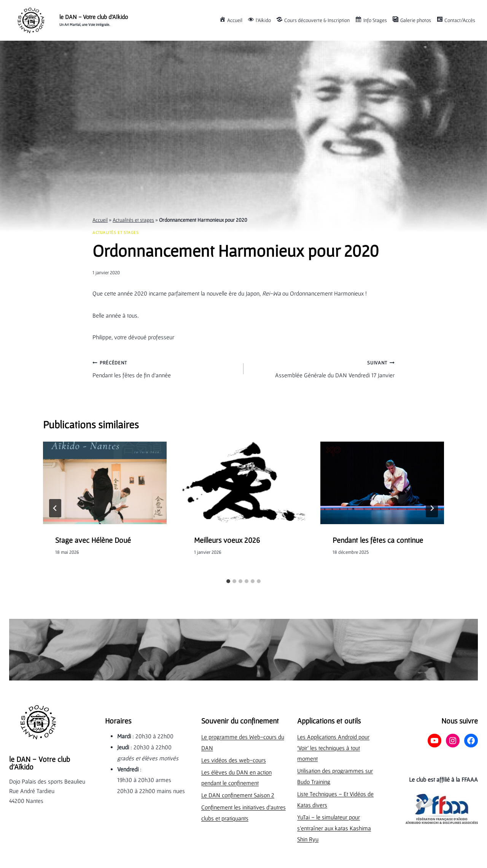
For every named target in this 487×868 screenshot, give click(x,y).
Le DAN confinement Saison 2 (238, 795)
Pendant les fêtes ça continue (378, 540)
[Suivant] (432, 508)
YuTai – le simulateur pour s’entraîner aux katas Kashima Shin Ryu (334, 828)
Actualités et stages (133, 220)
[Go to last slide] (55, 508)
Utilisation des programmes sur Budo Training (335, 776)
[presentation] (105, 483)
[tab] (228, 581)
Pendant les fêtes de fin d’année (165, 368)
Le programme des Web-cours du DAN (243, 742)
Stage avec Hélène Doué (93, 540)
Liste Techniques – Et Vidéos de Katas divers (335, 799)
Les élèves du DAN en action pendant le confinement (236, 778)
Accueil (100, 220)
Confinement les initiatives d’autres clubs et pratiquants (243, 813)
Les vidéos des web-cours (234, 760)
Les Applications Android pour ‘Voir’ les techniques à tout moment (333, 748)
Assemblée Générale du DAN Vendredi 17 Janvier (322, 368)
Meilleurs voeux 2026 (227, 540)
